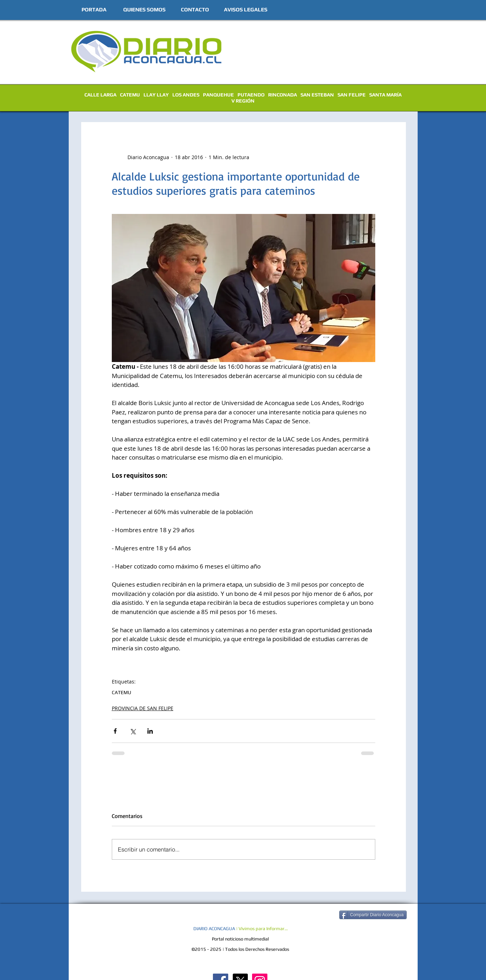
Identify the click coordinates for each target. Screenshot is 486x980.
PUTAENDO (251, 95)
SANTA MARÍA (385, 95)
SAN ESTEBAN (317, 95)
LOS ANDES (186, 95)
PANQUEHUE (218, 95)
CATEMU (130, 95)
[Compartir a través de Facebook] (115, 731)
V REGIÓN (243, 101)
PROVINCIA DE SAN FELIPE (143, 708)
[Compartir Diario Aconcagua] (373, 915)
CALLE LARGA (100, 95)
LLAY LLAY (156, 95)
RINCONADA (283, 95)
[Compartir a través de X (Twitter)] (133, 731)
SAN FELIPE (352, 95)
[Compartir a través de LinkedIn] (150, 731)
